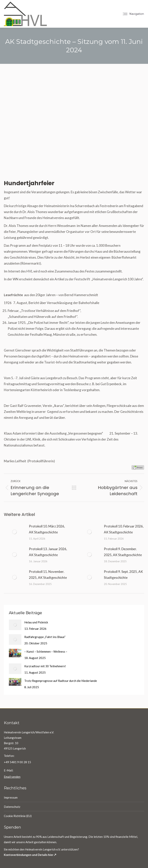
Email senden (12, 777)
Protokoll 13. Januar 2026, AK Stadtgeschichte (48, 552)
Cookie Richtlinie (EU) (18, 816)
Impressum (11, 797)
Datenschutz (12, 807)
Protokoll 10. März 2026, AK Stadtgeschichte (47, 529)
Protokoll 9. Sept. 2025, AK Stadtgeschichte (123, 575)
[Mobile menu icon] (133, 14)
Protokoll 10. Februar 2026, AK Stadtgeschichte (124, 529)
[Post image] (14, 532)
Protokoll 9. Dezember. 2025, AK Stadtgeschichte (123, 552)
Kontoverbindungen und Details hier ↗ (30, 855)
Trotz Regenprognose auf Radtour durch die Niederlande (61, 681)
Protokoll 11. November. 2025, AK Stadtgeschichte (48, 575)
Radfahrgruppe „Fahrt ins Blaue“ (45, 637)
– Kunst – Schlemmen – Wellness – (46, 651)
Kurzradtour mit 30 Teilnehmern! (45, 666)
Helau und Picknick (36, 622)
